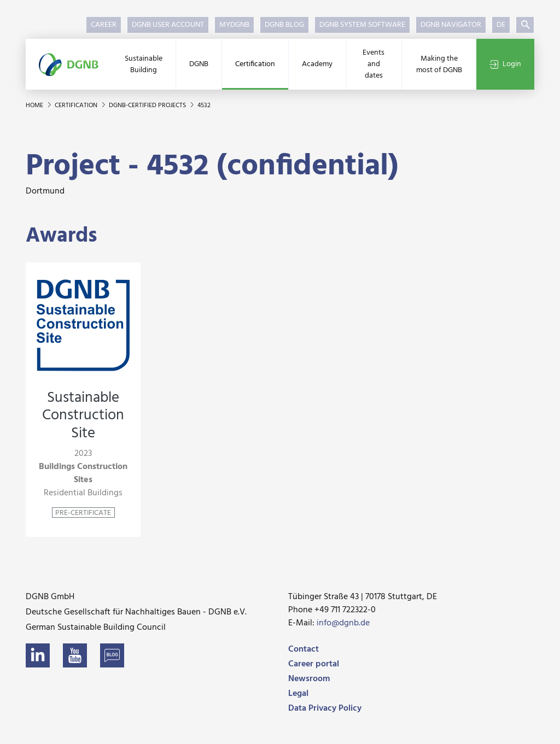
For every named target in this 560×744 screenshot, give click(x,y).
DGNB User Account (168, 25)
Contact (304, 649)
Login (505, 64)
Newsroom (309, 679)
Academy (317, 64)
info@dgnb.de (343, 623)
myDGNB (234, 25)
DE (501, 25)
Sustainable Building (144, 65)
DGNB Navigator (451, 25)
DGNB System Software (362, 25)
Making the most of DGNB (439, 65)
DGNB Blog (284, 25)
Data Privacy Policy (325, 708)
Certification (255, 64)
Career (104, 25)
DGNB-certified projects (148, 106)
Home (35, 106)
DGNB (199, 64)
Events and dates (374, 64)
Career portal (314, 664)
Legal (298, 694)
